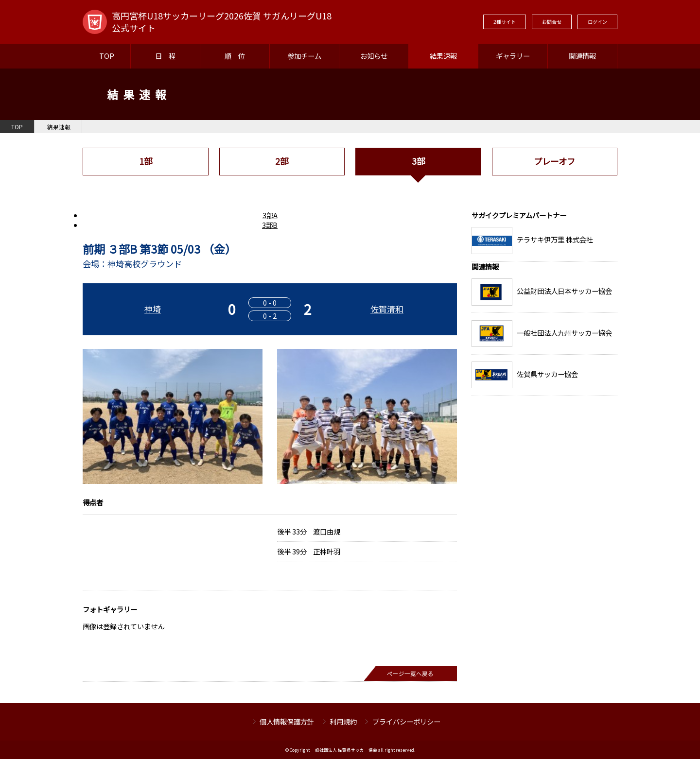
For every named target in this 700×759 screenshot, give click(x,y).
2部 (282, 161)
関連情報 (582, 56)
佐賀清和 (387, 309)
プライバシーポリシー (406, 721)
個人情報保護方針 (287, 721)
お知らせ (374, 56)
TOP (107, 56)
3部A (270, 215)
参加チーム (304, 56)
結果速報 (443, 56)
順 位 (235, 56)
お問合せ (552, 22)
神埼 (153, 309)
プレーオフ (554, 161)
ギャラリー (513, 56)
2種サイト (505, 22)
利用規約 (343, 721)
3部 (418, 161)
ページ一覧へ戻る (410, 673)
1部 (146, 161)
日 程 (165, 56)
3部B (270, 225)
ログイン (597, 22)
